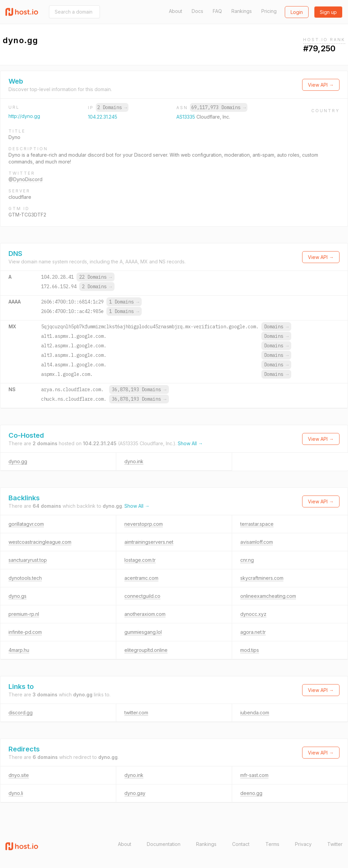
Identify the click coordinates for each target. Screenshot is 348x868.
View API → (321, 85)
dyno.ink (134, 461)
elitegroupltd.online (146, 650)
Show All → (190, 443)
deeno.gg (251, 793)
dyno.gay (135, 793)
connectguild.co (142, 596)
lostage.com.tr (140, 560)
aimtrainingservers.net (149, 542)
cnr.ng (247, 560)
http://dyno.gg (24, 116)
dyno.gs (18, 596)
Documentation (164, 844)
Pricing (269, 11)
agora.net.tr (253, 632)
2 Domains (112, 107)
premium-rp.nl (24, 614)
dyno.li (16, 793)
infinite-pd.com (25, 632)
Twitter (335, 844)
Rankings (242, 11)
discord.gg (21, 713)
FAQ (217, 11)
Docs (197, 11)
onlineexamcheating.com (268, 596)
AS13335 (186, 117)
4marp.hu (19, 650)
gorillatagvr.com (26, 524)
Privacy (303, 844)
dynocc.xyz (253, 614)
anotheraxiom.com (145, 614)
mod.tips (250, 650)
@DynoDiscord (25, 179)
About (176, 11)
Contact (241, 844)
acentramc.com (141, 578)
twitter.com (136, 713)
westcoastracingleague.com (40, 542)
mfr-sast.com (254, 775)
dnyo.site (19, 775)
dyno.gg (18, 461)
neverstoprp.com (144, 524)
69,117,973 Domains (219, 107)
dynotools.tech (25, 578)
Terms (272, 844)
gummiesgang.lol (143, 632)
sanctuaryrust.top (28, 560)
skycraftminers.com (262, 578)
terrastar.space (257, 524)
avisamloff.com (257, 542)
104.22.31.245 (103, 117)
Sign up (328, 12)
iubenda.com (255, 713)
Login (297, 12)
